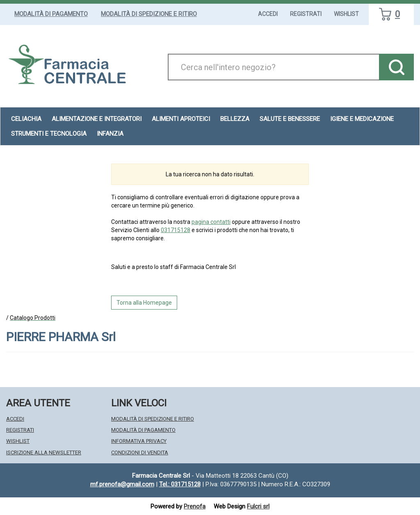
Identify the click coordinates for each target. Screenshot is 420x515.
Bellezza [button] (235, 119)
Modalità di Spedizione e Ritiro (149, 14)
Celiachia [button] (26, 119)
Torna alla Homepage (144, 303)
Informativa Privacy (139, 441)
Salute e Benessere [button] (290, 119)
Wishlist (346, 14)
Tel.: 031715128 (180, 484)
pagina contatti (211, 222)
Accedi (268, 14)
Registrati (306, 14)
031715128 (176, 230)
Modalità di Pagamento (51, 14)
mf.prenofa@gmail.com (122, 484)
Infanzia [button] (110, 134)
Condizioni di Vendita (140, 452)
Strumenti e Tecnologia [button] (49, 134)
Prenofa (195, 506)
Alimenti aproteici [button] (181, 119)
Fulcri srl (258, 506)
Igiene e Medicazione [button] (362, 119)
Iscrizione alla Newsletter (44, 452)
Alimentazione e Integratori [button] (97, 119)
